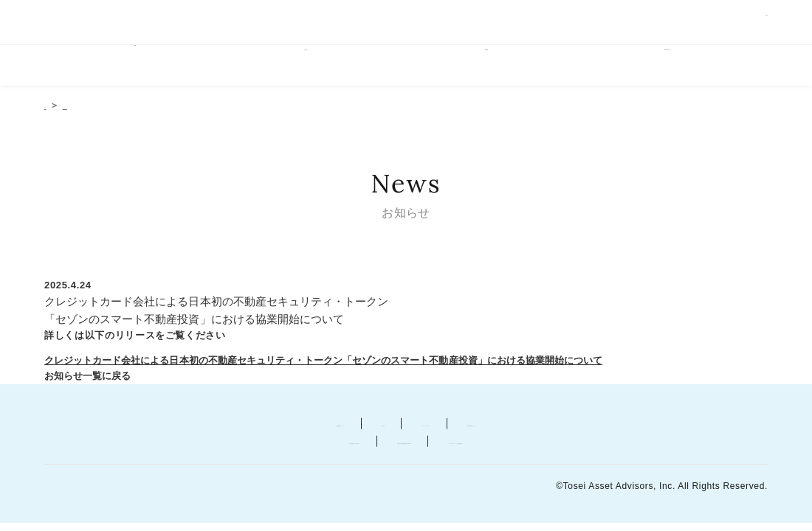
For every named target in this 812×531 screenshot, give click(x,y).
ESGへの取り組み (678, 68)
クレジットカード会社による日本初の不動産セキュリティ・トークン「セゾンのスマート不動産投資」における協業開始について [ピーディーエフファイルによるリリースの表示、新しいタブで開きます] (337, 364)
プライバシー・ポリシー (441, 425)
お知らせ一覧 (124, 109)
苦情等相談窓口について (603, 425)
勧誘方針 (319, 425)
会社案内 (315, 68)
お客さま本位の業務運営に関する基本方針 (378, 443)
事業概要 (496, 68)
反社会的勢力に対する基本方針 (154, 443)
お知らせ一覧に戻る (90, 379)
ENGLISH (750, 23)
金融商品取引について (203, 425)
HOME (134, 68)
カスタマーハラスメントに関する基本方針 (629, 443)
